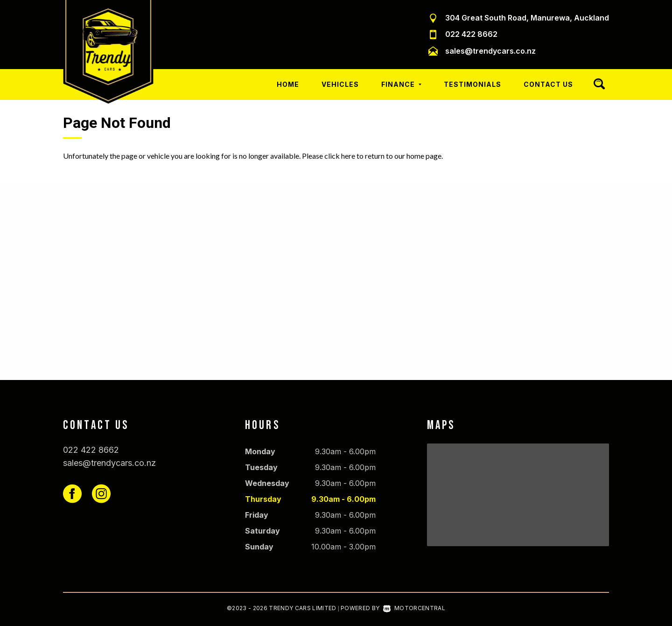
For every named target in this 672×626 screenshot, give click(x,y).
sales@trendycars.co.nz (490, 51)
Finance (401, 84)
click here (340, 156)
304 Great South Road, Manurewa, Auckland (527, 18)
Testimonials (472, 84)
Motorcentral (414, 608)
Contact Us (548, 84)
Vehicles (340, 84)
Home (288, 84)
